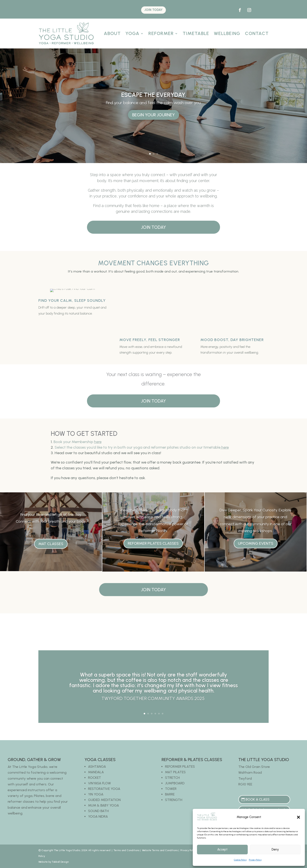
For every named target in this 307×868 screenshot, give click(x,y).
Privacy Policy (255, 860)
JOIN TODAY (153, 10)
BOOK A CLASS (258, 799)
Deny (275, 849)
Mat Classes (51, 544)
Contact (257, 33)
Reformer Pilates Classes (153, 543)
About (112, 33)
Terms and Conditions (127, 850)
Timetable (196, 33)
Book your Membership (77, 442)
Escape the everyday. (154, 95)
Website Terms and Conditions (160, 850)
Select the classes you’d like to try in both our (142, 447)
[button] (298, 817)
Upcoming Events (256, 543)
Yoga (132, 33)
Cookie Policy (240, 860)
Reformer (161, 33)
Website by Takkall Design (54, 862)
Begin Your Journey (153, 115)
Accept (222, 849)
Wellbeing (227, 33)
